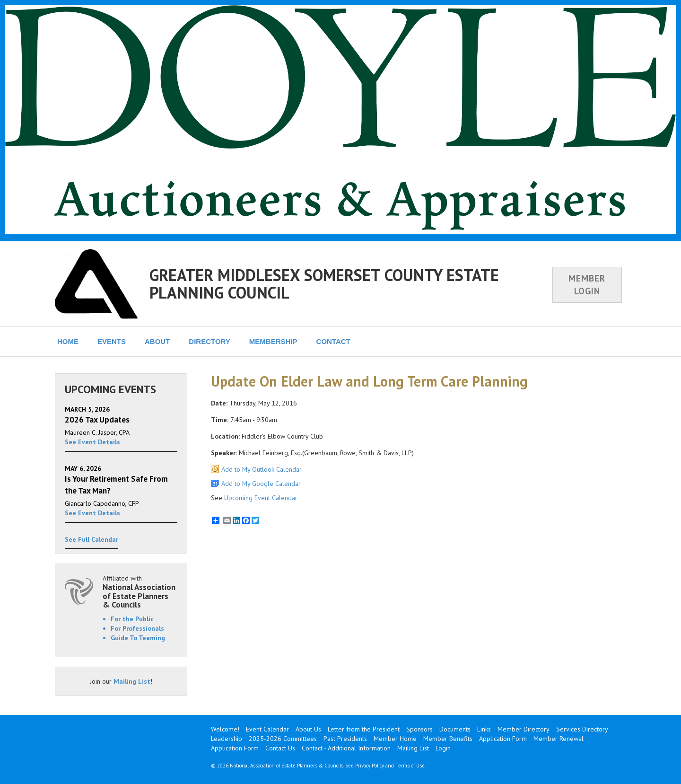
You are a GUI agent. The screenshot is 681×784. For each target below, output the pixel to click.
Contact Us (280, 748)
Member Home (395, 739)
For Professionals (137, 628)
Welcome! (225, 729)
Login (443, 748)
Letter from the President (364, 729)
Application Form (503, 739)
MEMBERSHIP (273, 341)
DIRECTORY (210, 341)
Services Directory (582, 729)
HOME (68, 341)
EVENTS (112, 341)
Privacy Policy (370, 766)
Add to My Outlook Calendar (262, 469)
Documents (455, 729)
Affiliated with (140, 592)
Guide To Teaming (138, 638)
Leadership (227, 739)
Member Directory (524, 729)
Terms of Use (410, 766)
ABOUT (157, 341)
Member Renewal (559, 739)
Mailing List (132, 681)
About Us (308, 729)
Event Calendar (267, 729)
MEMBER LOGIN (587, 285)
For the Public (132, 619)
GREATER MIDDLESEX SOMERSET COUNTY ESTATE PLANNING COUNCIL (324, 284)
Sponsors (419, 729)
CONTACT (333, 341)
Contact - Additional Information (346, 748)
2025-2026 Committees (283, 739)
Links (484, 729)
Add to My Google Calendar (261, 484)
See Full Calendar (92, 539)
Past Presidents (345, 739)
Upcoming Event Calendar (261, 498)
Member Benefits (448, 739)
